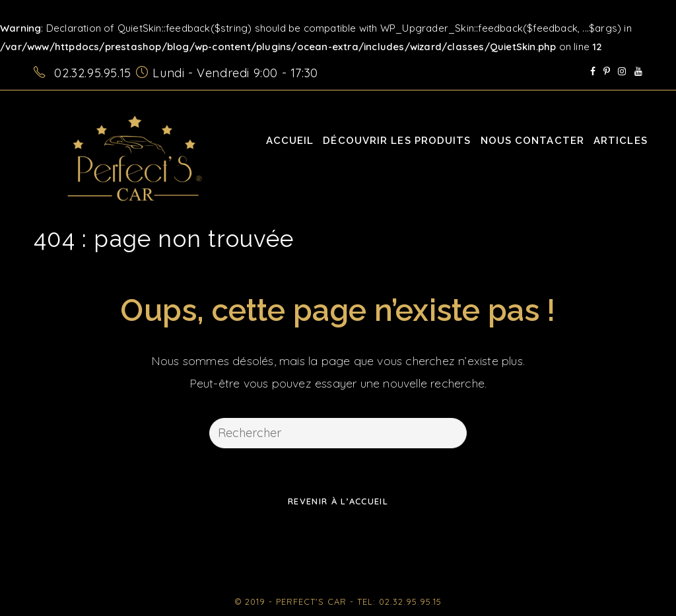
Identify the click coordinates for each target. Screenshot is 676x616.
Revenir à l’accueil (338, 501)
